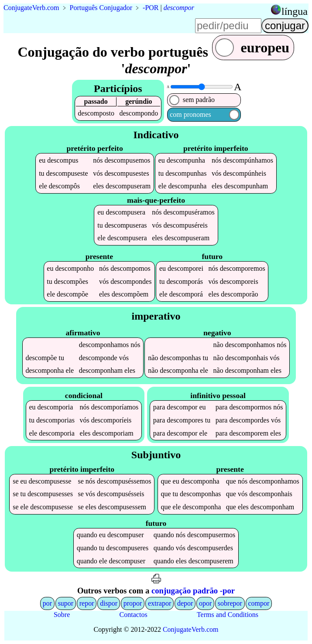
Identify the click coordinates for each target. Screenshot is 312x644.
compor (259, 603)
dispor (109, 603)
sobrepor (230, 603)
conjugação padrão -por (193, 591)
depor (185, 603)
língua (295, 11)
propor (133, 603)
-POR (151, 8)
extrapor (159, 603)
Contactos (134, 615)
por (47, 603)
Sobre (62, 615)
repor (87, 603)
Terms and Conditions (228, 615)
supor (66, 603)
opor (205, 603)
